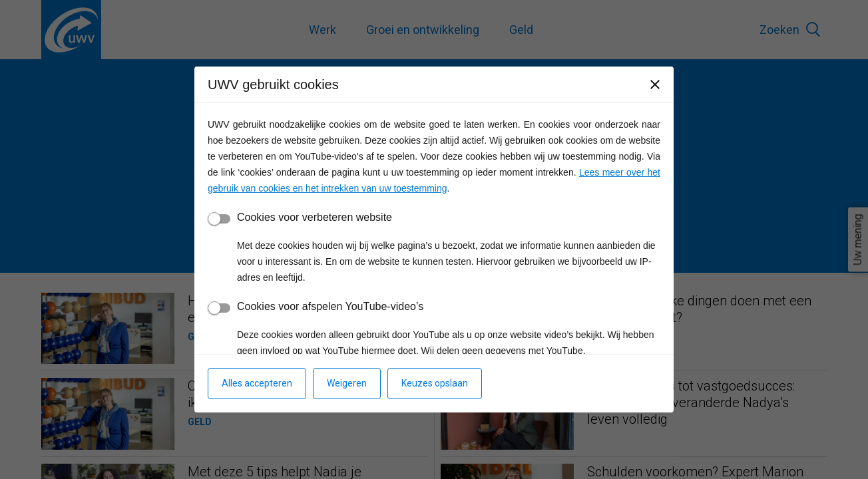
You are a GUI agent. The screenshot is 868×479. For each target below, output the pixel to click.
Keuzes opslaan (435, 383)
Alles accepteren (257, 383)
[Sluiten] (655, 84)
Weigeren (347, 383)
